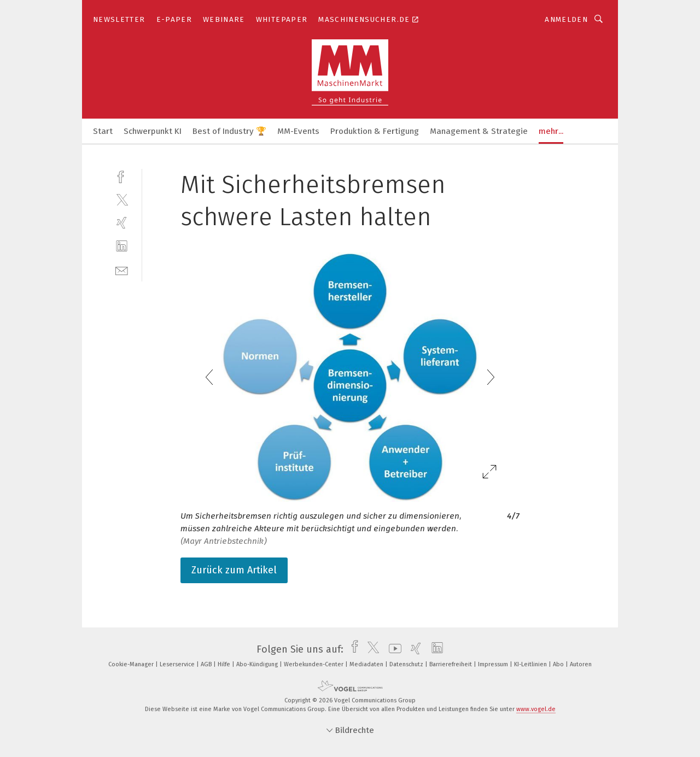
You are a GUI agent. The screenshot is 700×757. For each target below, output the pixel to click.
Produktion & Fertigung (375, 131)
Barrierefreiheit (451, 664)
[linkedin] (122, 246)
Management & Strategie (479, 131)
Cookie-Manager (132, 664)
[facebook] (122, 176)
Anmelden (566, 19)
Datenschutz (407, 664)
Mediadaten (367, 664)
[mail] (122, 270)
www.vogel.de (536, 709)
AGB (207, 664)
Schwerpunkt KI (153, 131)
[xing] (122, 223)
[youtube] (392, 649)
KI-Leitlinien (531, 664)
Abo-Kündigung (258, 664)
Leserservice (178, 664)
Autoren (581, 664)
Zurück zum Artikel (234, 570)
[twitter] (122, 199)
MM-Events (298, 131)
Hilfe (225, 664)
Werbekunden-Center (314, 664)
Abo (559, 664)
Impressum (494, 664)
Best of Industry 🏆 (229, 131)
